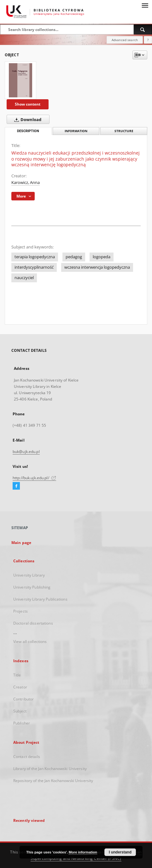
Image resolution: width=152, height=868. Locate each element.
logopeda (102, 257)
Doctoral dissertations (33, 623)
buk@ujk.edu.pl (26, 452)
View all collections (30, 642)
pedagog (74, 257)
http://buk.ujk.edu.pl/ (34, 478)
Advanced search (125, 40)
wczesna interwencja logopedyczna (97, 267)
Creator (20, 687)
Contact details (27, 757)
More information (83, 852)
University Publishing (32, 587)
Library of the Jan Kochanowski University (50, 769)
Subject (20, 711)
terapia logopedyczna (35, 257)
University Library (29, 575)
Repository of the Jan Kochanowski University (53, 781)
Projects (20, 611)
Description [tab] (28, 131)
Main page (21, 543)
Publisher (22, 723)
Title (17, 675)
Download (26, 119)
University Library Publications (40, 599)
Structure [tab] (124, 131)
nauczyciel (24, 278)
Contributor (23, 699)
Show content (28, 104)
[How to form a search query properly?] (148, 40)
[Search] (143, 29)
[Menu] (145, 5)
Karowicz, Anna (26, 183)
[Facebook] (16, 486)
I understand (120, 852)
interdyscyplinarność (34, 267)
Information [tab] (76, 131)
